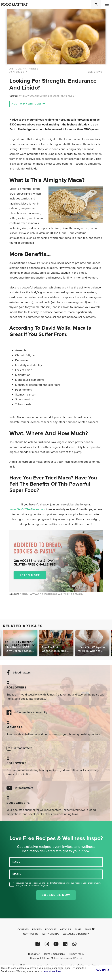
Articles (65, 929)
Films (78, 929)
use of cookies (53, 971)
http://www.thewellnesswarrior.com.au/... (49, 96)
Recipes (37, 929)
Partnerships (51, 934)
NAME (16, 862)
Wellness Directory (76, 934)
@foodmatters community (31, 712)
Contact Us (31, 934)
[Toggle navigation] (107, 4)
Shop (90, 929)
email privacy (94, 883)
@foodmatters (22, 673)
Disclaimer (34, 954)
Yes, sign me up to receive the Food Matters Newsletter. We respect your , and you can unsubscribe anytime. (58, 884)
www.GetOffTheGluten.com (28, 509)
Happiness (31, 69)
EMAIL (17, 874)
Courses (23, 929)
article (15, 69)
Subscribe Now (56, 895)
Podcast (51, 929)
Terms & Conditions (54, 954)
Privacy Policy (76, 954)
